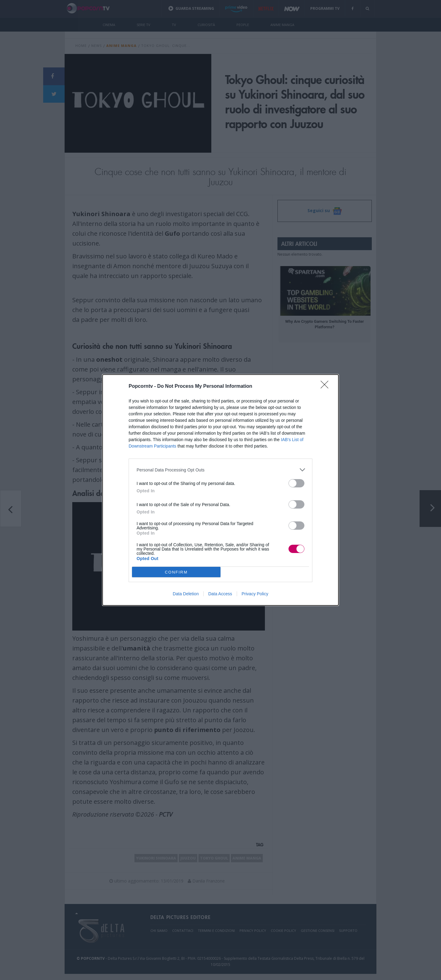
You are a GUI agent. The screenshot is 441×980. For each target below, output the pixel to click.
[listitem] (221, 470)
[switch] (296, 483)
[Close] (326, 387)
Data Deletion (186, 594)
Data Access (220, 594)
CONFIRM (176, 572)
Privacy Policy (255, 594)
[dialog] (221, 490)
